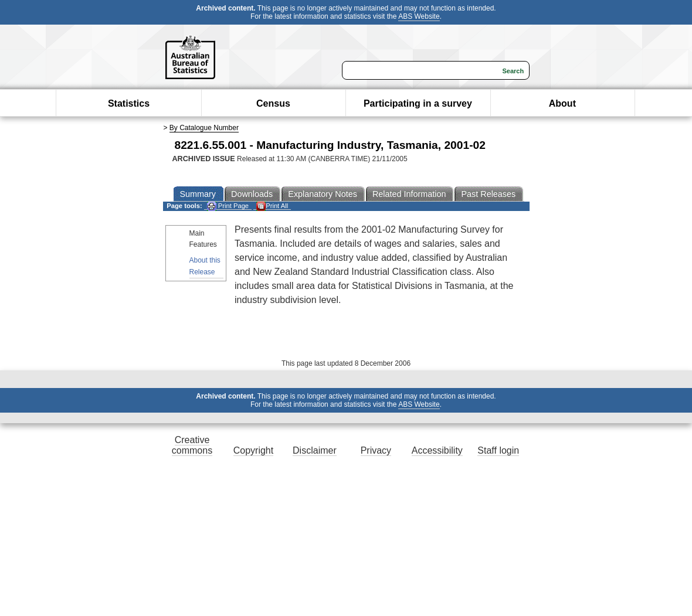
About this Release (205, 266)
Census (273, 103)
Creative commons (192, 445)
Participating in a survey (418, 103)
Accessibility (437, 450)
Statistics (129, 103)
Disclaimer (315, 450)
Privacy (376, 450)
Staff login (498, 450)
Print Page (228, 206)
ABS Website (419, 16)
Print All (272, 206)
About (562, 103)
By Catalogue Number (204, 128)
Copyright (253, 450)
